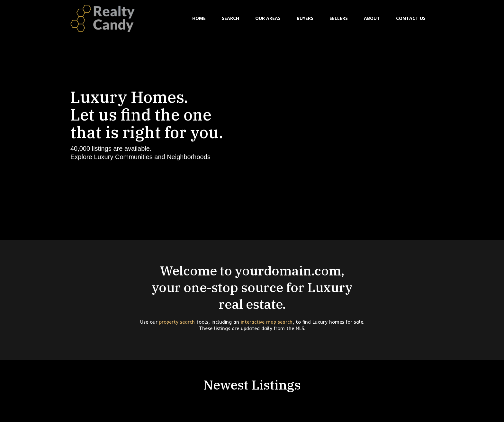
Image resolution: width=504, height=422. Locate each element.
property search (177, 322)
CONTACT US (411, 18)
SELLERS (339, 18)
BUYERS (305, 18)
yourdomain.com (288, 271)
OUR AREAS (268, 18)
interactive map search (267, 322)
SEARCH (230, 18)
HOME (199, 18)
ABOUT (372, 18)
